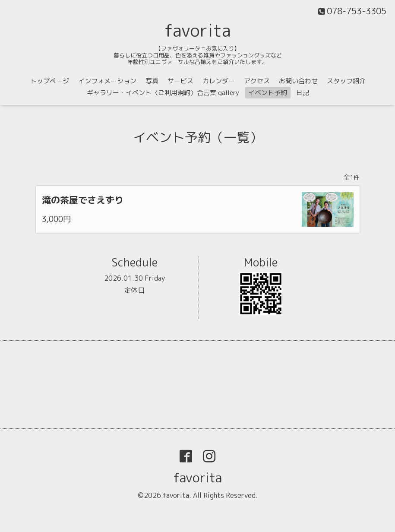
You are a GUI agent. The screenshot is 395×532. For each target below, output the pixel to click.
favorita (198, 30)
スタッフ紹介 (346, 81)
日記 (303, 93)
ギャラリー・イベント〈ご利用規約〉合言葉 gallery (163, 93)
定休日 (134, 290)
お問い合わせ (298, 81)
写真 (152, 81)
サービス (180, 81)
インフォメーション (107, 81)
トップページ (50, 81)
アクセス (257, 81)
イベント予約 (268, 93)
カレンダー (219, 81)
